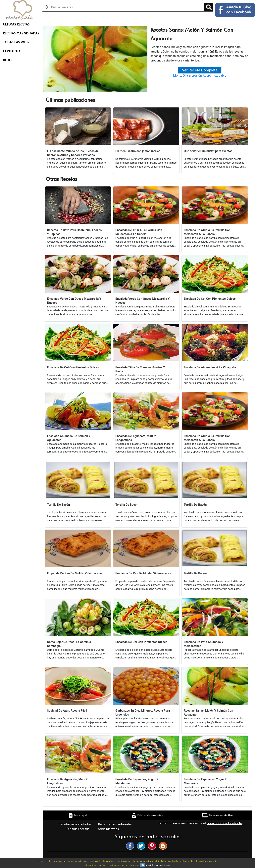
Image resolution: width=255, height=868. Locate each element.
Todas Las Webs (16, 42)
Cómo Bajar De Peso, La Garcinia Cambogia (69, 644)
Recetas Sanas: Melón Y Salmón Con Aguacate (208, 713)
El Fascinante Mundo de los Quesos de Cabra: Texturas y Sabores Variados (73, 153)
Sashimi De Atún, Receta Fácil (67, 711)
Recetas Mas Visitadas (21, 33)
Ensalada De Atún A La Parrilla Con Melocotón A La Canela (139, 232)
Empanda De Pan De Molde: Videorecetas (75, 573)
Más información (154, 865)
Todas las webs (108, 829)
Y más (166, 865)
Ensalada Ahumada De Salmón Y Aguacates (69, 438)
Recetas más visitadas (76, 824)
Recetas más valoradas (116, 824)
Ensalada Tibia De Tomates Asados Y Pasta (140, 369)
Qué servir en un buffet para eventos (208, 151)
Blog (7, 60)
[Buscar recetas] (123, 7)
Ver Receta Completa (200, 70)
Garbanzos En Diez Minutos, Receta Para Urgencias (143, 713)
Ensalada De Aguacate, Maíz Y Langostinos (136, 438)
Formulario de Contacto (224, 823)
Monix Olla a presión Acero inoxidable (200, 76)
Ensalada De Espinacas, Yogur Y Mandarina (137, 781)
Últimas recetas (78, 829)
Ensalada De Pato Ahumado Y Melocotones (204, 644)
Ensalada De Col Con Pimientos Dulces (210, 299)
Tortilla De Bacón (58, 505)
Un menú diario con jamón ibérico (138, 151)
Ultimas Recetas (16, 24)
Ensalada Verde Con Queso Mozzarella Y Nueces (74, 301)
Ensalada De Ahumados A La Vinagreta (210, 367)
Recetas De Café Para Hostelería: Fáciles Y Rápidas (74, 232)
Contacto (11, 51)
